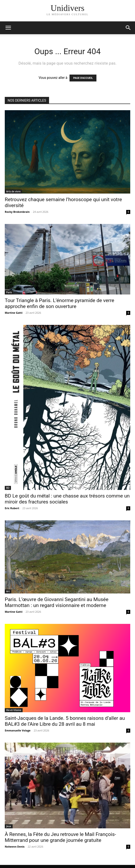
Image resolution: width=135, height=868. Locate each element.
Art (8, 591)
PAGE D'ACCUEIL (83, 78)
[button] (128, 28)
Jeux (9, 826)
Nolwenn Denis (15, 847)
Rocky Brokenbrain (17, 212)
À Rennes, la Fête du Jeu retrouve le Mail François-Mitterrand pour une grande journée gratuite (60, 837)
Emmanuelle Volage (18, 730)
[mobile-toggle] (8, 28)
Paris (9, 292)
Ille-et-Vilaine (14, 710)
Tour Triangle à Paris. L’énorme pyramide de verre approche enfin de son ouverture (60, 303)
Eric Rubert (12, 508)
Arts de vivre (13, 191)
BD (8, 488)
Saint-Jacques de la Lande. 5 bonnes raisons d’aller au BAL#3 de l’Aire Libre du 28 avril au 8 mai (65, 721)
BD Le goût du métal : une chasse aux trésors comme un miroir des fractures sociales (67, 499)
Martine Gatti (14, 313)
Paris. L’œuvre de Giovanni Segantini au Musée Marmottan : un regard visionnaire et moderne (57, 602)
